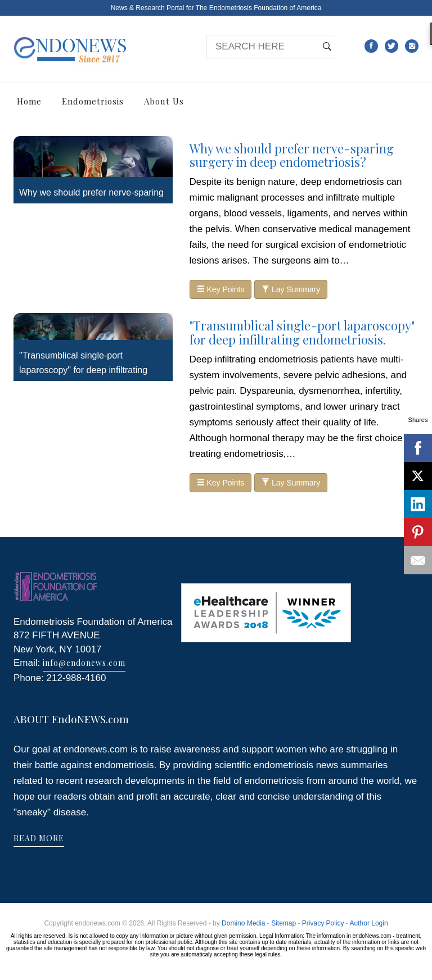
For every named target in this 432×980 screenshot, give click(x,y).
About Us (164, 101)
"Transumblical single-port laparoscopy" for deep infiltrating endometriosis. (83, 370)
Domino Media (243, 923)
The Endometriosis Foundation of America (258, 8)
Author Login (369, 923)
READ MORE (39, 838)
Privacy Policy (323, 923)
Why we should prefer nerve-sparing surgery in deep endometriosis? (292, 155)
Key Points (221, 289)
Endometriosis (93, 101)
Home (29, 101)
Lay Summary (291, 289)
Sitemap (283, 923)
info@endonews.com (84, 663)
